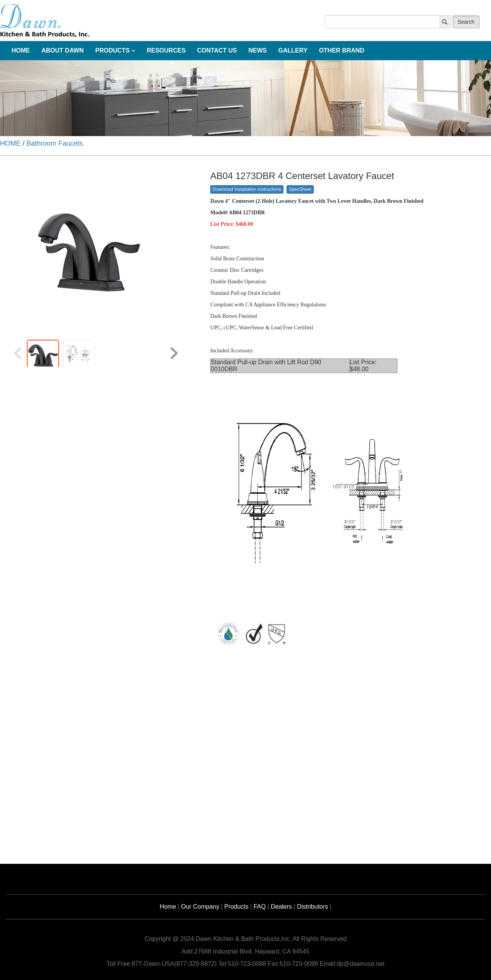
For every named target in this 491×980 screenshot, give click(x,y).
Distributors (312, 907)
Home (168, 907)
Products (236, 907)
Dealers (281, 907)
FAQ (260, 907)
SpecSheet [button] (300, 189)
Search (466, 22)
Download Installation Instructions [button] (247, 189)
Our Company (200, 907)
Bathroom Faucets (55, 143)
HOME (10, 143)
